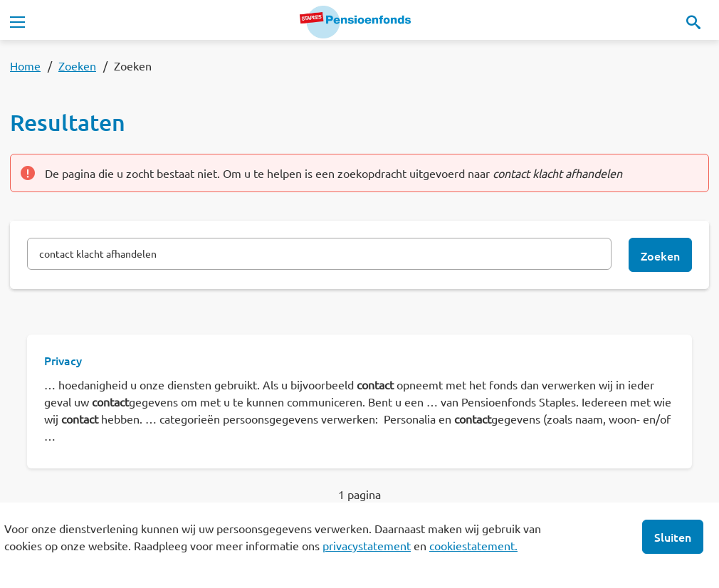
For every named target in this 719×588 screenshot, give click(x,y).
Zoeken (77, 65)
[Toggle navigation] (17, 22)
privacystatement (367, 545)
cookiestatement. (473, 545)
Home (25, 65)
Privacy (63, 360)
